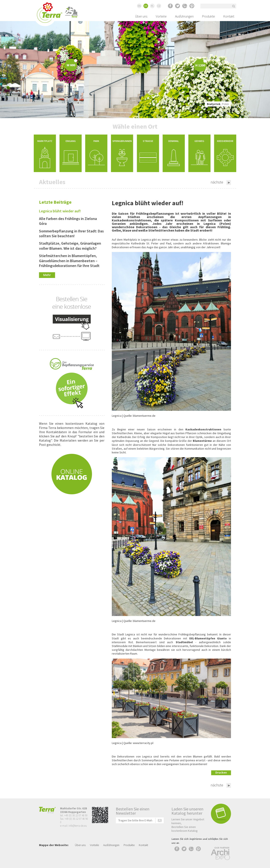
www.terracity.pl (143, 743)
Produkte (209, 16)
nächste (217, 182)
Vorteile (161, 16)
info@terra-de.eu (78, 826)
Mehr (47, 275)
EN (139, 6)
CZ (159, 6)
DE (146, 6)
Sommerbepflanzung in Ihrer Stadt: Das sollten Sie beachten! (71, 233)
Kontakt (229, 16)
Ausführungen (184, 16)
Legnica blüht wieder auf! (60, 211)
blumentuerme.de (144, 416)
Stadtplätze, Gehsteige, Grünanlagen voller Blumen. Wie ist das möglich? (70, 246)
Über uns (141, 16)
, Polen (218, 104)
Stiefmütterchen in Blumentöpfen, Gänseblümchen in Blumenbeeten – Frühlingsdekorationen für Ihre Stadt (69, 261)
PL (152, 6)
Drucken (221, 773)
